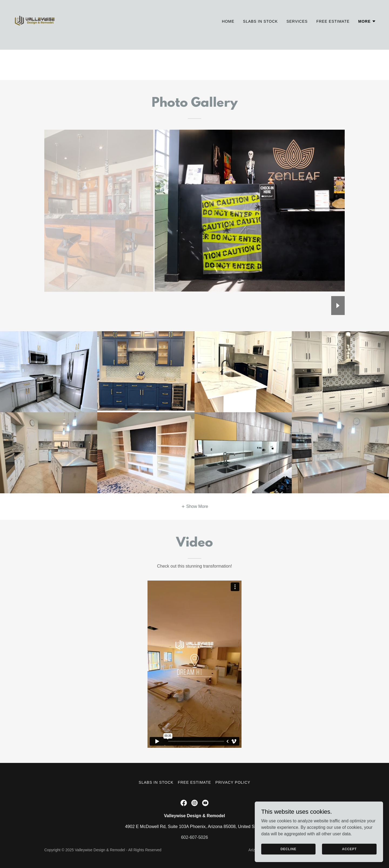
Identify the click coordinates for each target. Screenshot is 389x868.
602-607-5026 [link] (194, 837)
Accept (354, 849)
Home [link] (228, 30)
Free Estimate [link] (333, 30)
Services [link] (297, 30)
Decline (303, 849)
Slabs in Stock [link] (261, 30)
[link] (35, 29)
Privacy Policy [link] (233, 782)
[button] (367, 30)
